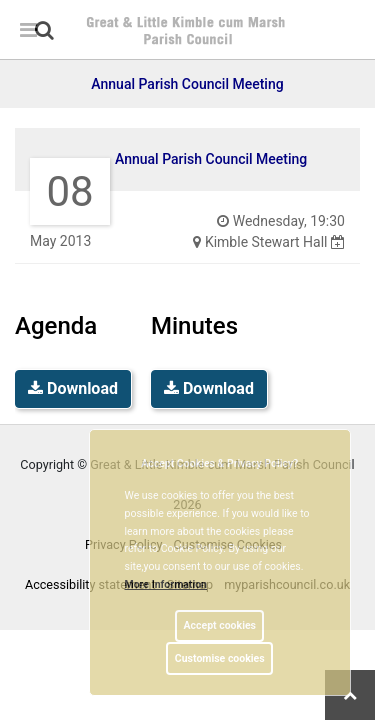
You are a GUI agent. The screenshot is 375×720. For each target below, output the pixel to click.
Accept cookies (219, 625)
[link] (44, 30)
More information (166, 584)
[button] (46, 32)
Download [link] (73, 388)
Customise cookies (220, 658)
